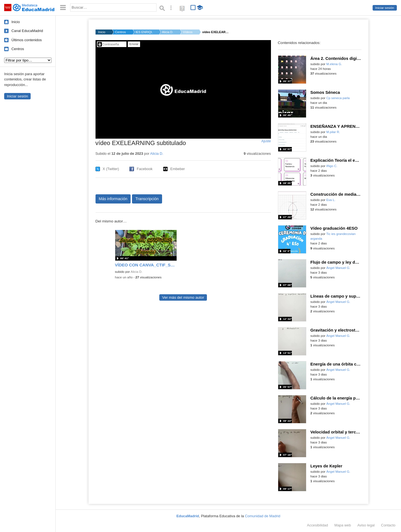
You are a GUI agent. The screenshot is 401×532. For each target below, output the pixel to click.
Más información (113, 199)
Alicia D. (168, 32)
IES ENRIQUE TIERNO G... (144, 32)
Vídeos (188, 32)
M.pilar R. (333, 132)
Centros (18, 49)
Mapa (343, 525)
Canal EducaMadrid (27, 31)
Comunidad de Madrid (263, 516)
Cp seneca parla (338, 98)
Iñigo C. (332, 166)
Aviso (366, 525)
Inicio (16, 22)
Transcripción (147, 199)
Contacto (388, 525)
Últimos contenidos (27, 40)
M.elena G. (334, 64)
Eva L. (331, 200)
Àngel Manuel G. (338, 268)
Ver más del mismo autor (183, 297)
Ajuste (266, 141)
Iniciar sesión (385, 8)
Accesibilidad (317, 525)
